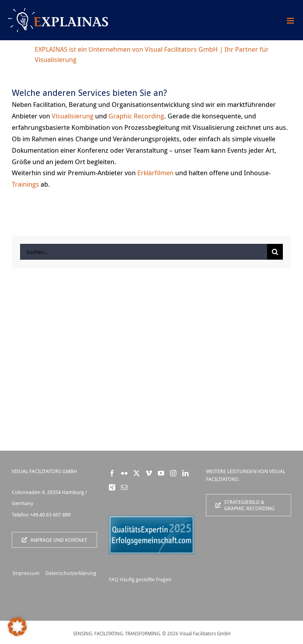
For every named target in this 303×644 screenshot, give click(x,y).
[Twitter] (137, 473)
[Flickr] (124, 473)
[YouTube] (161, 473)
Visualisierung (73, 116)
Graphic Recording (136, 116)
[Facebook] (112, 473)
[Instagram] (173, 473)
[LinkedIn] (185, 473)
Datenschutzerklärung (71, 573)
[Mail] (124, 487)
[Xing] (112, 487)
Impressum (26, 573)
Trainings (25, 184)
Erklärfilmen (155, 173)
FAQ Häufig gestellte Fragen (140, 579)
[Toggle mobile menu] (291, 21)
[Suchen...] (144, 252)
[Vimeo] (149, 473)
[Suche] (275, 252)
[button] (17, 627)
